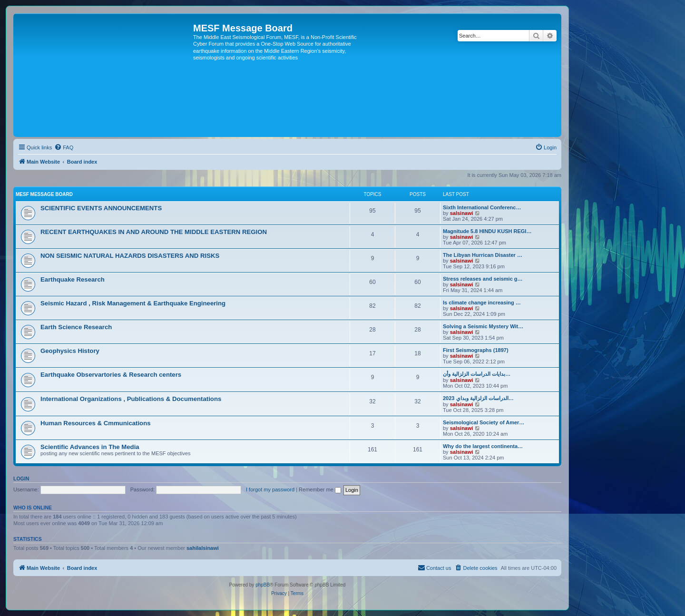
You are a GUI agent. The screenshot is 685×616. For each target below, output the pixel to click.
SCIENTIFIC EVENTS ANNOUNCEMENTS (101, 208)
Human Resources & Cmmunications (96, 423)
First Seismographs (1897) (476, 350)
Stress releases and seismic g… (483, 279)
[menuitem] (64, 147)
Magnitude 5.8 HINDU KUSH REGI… (487, 231)
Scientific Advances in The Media (90, 447)
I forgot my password (270, 489)
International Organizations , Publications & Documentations (131, 399)
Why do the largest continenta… (483, 446)
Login (21, 479)
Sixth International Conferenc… (482, 207)
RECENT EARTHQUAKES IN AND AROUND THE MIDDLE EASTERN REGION (154, 232)
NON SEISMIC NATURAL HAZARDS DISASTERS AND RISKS (130, 256)
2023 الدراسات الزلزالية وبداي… (478, 398)
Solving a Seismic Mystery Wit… (483, 326)
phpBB (263, 585)
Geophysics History (70, 351)
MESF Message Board (44, 194)
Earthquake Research (73, 279)
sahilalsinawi (203, 548)
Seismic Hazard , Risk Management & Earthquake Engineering (133, 303)
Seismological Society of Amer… (484, 422)
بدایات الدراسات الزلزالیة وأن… (477, 374)
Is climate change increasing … (482, 303)
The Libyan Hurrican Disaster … (483, 255)
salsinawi (462, 213)
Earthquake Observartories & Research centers (111, 375)
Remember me (320, 489)
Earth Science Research (76, 327)
